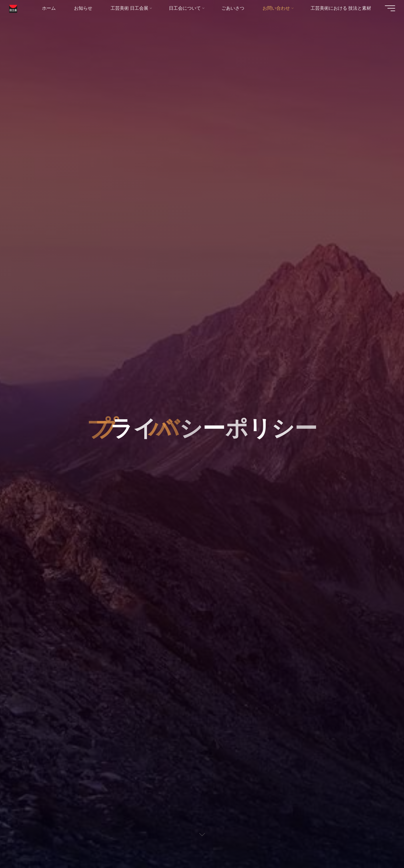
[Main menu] (387, 9)
